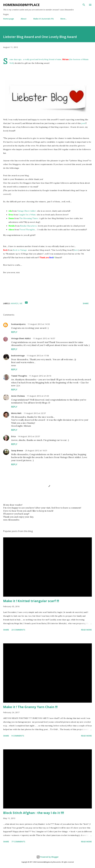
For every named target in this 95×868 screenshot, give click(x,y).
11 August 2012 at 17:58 (38, 356)
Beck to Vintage (20, 250)
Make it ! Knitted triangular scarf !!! (31, 601)
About (24, 19)
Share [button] (86, 303)
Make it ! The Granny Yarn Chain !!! (30, 707)
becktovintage (18, 356)
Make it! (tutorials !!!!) (43, 19)
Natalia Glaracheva (28, 226)
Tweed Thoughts (19, 376)
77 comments (18, 842)
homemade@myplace (21, 5)
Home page (9, 19)
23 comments (18, 630)
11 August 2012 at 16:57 (44, 338)
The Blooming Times (29, 218)
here (76, 250)
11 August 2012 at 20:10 (40, 376)
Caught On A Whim (27, 215)
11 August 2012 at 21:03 (38, 396)
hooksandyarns (18, 324)
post (83, 123)
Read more (86, 630)
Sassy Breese (17, 451)
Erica (13, 436)
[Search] (84, 5)
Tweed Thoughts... (28, 230)
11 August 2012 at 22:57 (35, 413)
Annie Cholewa (18, 396)
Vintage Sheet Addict (26, 211)
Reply (14, 332)
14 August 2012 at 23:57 (29, 436)
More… (64, 19)
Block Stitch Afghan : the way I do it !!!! (34, 813)
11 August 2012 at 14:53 (39, 324)
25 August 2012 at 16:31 (36, 451)
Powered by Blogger (48, 857)
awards (15, 303)
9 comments (18, 736)
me (21, 303)
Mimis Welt (16, 413)
